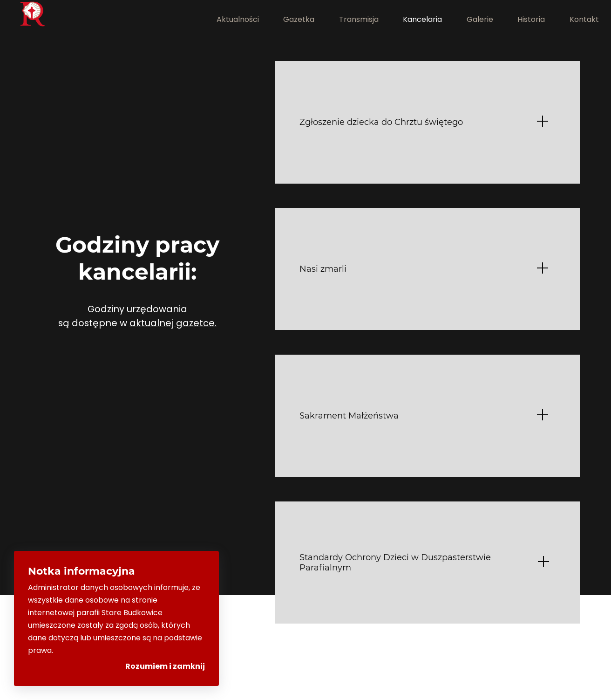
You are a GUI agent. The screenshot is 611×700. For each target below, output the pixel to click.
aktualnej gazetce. (173, 323)
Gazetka (299, 19)
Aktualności (238, 19)
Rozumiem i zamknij (165, 666)
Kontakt (584, 19)
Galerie (480, 19)
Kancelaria (422, 19)
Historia (531, 19)
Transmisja (359, 19)
